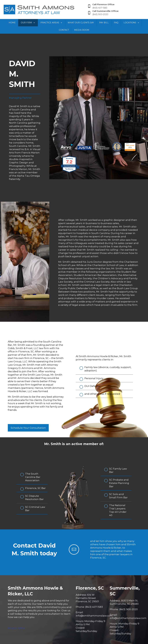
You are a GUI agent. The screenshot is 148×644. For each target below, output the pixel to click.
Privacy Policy (16, 628)
